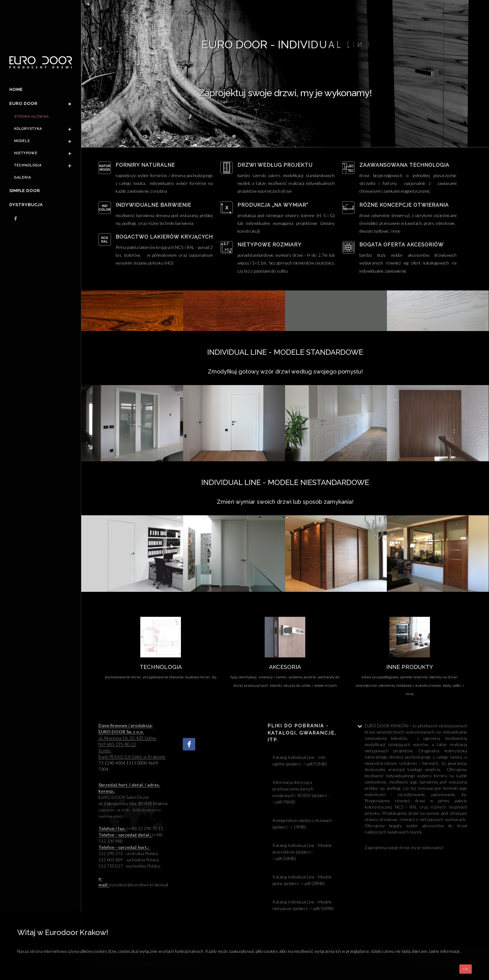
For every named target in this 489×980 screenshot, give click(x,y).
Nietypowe (26, 153)
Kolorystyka (28, 129)
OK (466, 969)
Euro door (23, 104)
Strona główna (31, 117)
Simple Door (25, 191)
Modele (22, 141)
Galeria (22, 178)
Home (16, 89)
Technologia (28, 165)
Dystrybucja (26, 205)
